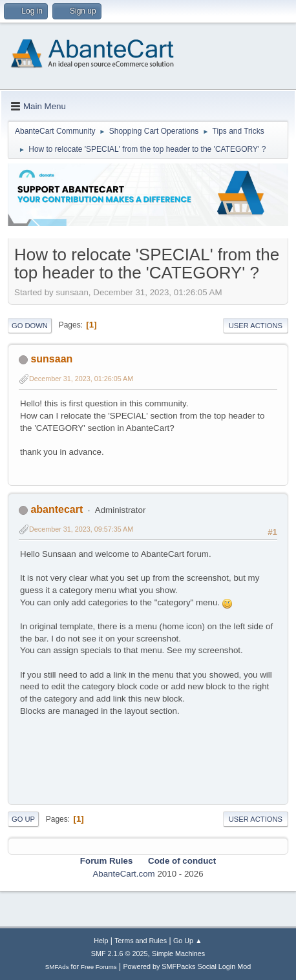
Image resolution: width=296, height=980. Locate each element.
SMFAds (57, 967)
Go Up (23, 819)
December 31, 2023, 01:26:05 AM (81, 379)
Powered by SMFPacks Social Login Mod (187, 966)
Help (101, 941)
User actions (256, 326)
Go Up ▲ (188, 941)
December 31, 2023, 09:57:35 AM (81, 529)
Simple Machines (178, 954)
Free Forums (99, 967)
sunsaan (51, 359)
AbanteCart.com (123, 874)
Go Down (30, 326)
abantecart (57, 509)
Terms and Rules (141, 941)
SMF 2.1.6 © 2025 (120, 954)
